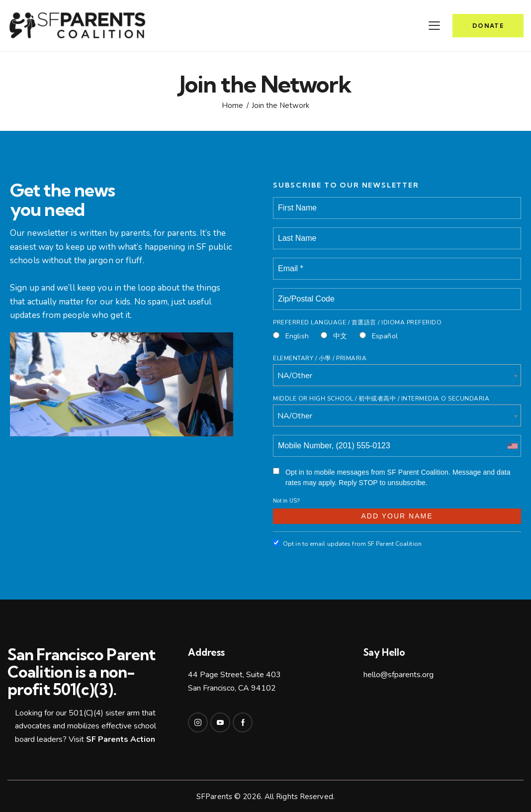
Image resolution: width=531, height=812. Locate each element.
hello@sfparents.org (398, 675)
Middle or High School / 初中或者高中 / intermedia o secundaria (381, 399)
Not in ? (286, 501)
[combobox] (512, 446)
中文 (334, 336)
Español (379, 336)
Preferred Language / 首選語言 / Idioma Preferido (357, 322)
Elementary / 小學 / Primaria (320, 358)
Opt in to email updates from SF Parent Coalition (347, 544)
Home (232, 106)
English (291, 336)
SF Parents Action (121, 739)
